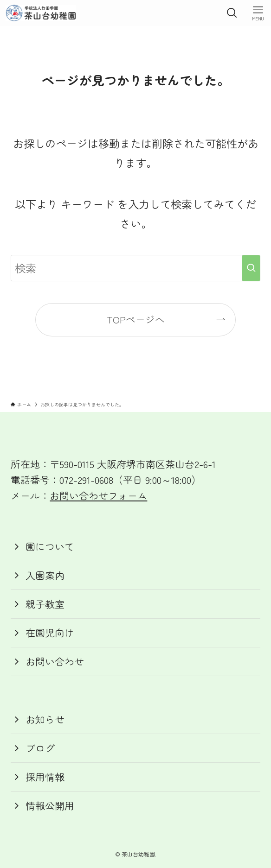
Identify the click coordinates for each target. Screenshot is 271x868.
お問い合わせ (55, 661)
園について (50, 546)
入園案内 (45, 575)
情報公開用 (50, 805)
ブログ (40, 748)
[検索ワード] (135, 268)
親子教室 (45, 604)
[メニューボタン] (258, 13)
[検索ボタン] (232, 13)
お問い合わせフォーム (98, 495)
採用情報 (45, 777)
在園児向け (50, 633)
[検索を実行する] (251, 268)
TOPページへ (136, 319)
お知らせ (45, 719)
